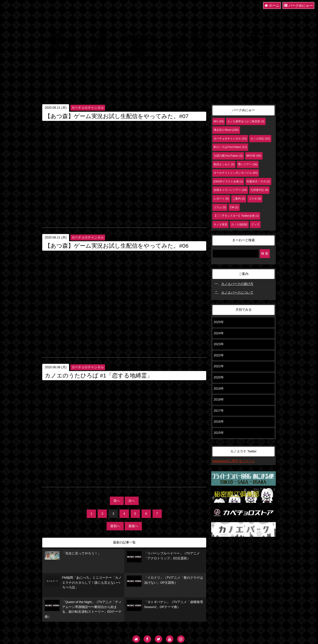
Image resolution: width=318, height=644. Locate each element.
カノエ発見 (220, 224)
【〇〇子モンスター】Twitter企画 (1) (236, 216)
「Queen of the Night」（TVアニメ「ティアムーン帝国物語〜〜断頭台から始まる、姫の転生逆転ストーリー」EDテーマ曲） (83, 609)
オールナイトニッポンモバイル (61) (236, 173)
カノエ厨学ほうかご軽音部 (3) (246, 121)
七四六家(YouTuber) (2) (228, 156)
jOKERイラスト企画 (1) (228, 181)
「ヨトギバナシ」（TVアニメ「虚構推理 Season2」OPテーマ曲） (165, 605)
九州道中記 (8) (259, 190)
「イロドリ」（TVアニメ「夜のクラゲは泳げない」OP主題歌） (165, 581)
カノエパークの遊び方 (237, 284)
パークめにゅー (298, 5)
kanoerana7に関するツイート (234, 461)
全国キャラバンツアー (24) (230, 190)
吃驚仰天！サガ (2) (258, 181)
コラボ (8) (255, 199)
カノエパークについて (237, 293)
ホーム (272, 5)
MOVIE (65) (254, 156)
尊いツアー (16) (248, 164)
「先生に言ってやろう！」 (73, 555)
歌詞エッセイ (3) (224, 164)
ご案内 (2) (239, 199)
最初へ (115, 526)
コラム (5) (220, 207)
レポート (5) (221, 199)
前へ (117, 501)
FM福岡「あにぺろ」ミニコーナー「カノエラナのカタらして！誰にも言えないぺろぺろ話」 (83, 582)
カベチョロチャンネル (88, 108)
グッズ (255, 224)
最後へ (133, 526)
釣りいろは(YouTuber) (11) (230, 147)
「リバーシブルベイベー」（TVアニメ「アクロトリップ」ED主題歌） (163, 557)
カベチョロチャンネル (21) (230, 138)
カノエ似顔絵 (239, 224)
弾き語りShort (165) (226, 130)
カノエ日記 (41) (260, 138)
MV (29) (219, 121)
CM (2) (234, 207)
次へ (132, 501)
